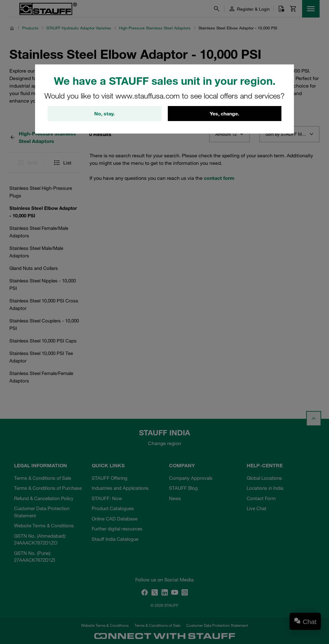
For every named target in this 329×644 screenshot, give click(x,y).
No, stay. (104, 114)
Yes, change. (224, 114)
